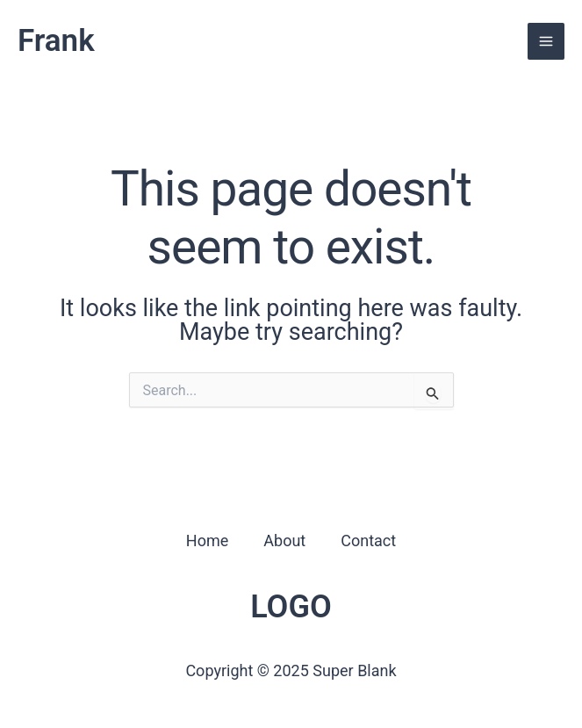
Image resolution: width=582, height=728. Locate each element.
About (284, 541)
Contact (368, 541)
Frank (56, 41)
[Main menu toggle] (546, 41)
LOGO (291, 607)
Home (207, 541)
